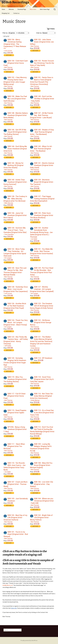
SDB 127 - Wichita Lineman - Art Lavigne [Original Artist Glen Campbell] (42, 289)
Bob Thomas (35, 46)
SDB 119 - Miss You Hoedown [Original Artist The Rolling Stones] (15, 379)
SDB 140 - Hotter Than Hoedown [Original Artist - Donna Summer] (16, 182)
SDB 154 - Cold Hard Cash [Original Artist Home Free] (16, 63)
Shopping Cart (6, 13)
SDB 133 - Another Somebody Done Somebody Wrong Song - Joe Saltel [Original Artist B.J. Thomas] (41, 232)
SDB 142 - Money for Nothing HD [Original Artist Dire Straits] (14, 165)
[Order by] (49, 33)
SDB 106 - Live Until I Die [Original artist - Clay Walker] (42, 484)
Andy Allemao (35, 348)
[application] (5, 40)
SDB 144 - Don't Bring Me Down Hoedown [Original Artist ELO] (15, 149)
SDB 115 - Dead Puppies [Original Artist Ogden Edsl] (15, 413)
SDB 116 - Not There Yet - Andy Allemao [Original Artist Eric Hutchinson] (42, 396)
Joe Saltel (34, 239)
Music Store (33, 9)
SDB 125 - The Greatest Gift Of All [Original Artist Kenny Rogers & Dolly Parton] (42, 306)
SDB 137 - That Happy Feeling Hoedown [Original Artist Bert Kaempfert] (42, 199)
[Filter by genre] (13, 33)
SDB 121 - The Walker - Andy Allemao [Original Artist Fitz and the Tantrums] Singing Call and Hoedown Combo (41, 341)
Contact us (16, 13)
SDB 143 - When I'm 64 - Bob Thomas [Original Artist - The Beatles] (41, 149)
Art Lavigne (8, 258)
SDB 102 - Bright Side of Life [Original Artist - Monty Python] (41, 517)
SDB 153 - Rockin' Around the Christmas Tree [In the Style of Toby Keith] (42, 63)
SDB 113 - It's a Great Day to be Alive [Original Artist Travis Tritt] (42, 413)
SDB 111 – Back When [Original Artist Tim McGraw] (14, 446)
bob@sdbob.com (8, 585)
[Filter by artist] (24, 33)
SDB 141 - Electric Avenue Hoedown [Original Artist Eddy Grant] (42, 165)
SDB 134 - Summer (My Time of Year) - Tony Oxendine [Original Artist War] (15, 230)
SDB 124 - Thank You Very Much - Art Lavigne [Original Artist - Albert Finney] (16, 322)
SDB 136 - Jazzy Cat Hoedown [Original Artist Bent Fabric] (15, 215)
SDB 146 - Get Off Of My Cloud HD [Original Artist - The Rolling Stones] (16, 132)
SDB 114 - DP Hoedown (43, 358)
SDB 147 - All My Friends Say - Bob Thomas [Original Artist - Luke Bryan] (42, 115)
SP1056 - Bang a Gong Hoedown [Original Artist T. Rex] (15, 429)
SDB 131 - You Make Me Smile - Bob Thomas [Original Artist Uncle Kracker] (42, 251)
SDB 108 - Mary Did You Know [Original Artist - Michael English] (41, 465)
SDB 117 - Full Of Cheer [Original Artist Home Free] (15, 396)
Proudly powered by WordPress (29, 640)
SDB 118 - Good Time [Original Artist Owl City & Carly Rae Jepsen (42, 379)
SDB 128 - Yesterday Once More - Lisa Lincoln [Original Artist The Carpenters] (16, 289)
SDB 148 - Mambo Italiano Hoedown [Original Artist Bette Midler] (16, 115)
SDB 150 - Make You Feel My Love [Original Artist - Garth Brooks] (15, 99)
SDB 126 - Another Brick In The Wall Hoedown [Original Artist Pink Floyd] (15, 306)
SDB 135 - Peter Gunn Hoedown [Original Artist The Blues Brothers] (42, 215)
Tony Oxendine (9, 234)
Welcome (11, 9)
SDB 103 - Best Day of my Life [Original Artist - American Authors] (15, 517)
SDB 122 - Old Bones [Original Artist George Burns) (41, 322)
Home (3, 9)
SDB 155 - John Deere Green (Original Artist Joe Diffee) (42, 42)
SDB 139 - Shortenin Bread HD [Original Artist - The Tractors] (42, 182)
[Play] (5, 40)
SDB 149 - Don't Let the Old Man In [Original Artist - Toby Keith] (42, 99)
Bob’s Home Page (45, 9)
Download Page (22, 9)
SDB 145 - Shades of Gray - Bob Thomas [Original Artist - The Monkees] (42, 132)
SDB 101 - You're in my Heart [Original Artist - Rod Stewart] (16, 534)
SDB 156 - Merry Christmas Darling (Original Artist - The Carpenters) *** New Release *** (15, 44)
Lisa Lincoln (8, 51)
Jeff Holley (8, 346)
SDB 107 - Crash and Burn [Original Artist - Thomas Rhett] (16, 484)
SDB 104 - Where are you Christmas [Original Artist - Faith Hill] (42, 501)
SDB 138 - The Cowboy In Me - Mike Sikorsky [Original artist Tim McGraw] (15, 199)
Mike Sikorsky (9, 203)
